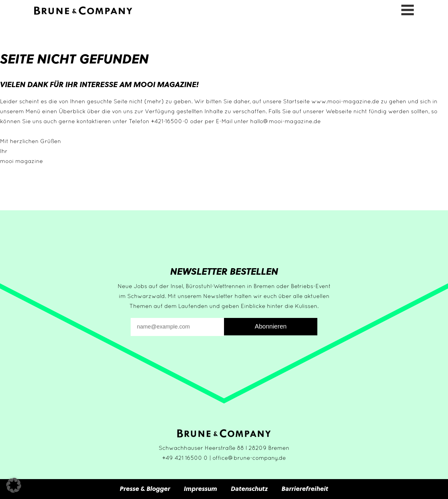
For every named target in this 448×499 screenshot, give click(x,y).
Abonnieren (271, 326)
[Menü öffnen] (408, 9)
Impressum (201, 488)
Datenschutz (249, 488)
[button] (14, 485)
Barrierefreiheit (305, 488)
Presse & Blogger (145, 488)
